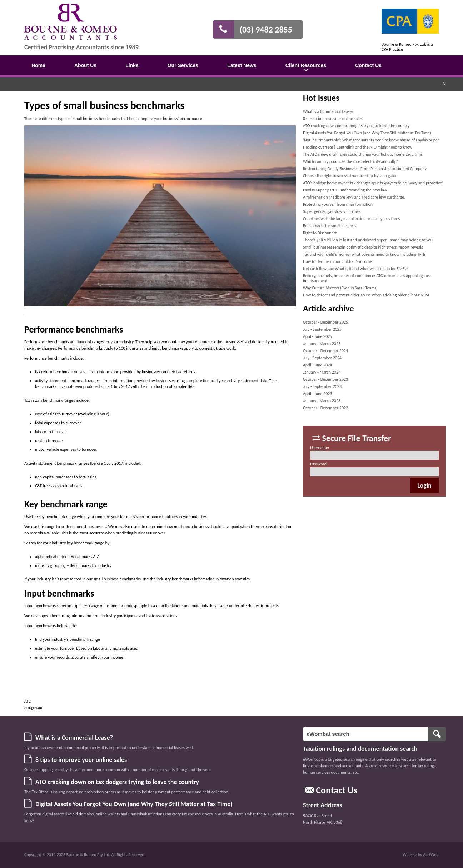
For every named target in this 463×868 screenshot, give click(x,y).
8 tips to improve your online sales (333, 119)
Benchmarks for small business (330, 226)
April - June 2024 (318, 365)
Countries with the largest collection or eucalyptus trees (351, 219)
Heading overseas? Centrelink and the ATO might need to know (358, 147)
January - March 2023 (322, 401)
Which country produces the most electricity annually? (350, 161)
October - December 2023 (325, 379)
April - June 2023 (318, 394)
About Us (85, 65)
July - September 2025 (322, 329)
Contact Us (368, 65)
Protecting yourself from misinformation (338, 204)
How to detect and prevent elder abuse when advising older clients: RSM (366, 295)
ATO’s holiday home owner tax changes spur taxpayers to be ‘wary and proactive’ (373, 183)
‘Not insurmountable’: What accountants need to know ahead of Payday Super (371, 140)
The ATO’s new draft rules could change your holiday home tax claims (363, 154)
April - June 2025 (318, 336)
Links (132, 65)
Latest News (242, 65)
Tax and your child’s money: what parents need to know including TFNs (364, 254)
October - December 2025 (325, 322)
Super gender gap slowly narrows (332, 211)
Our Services (183, 65)
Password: (319, 464)
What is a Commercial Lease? (328, 111)
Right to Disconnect (320, 233)
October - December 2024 (325, 351)
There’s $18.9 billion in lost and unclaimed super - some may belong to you (368, 240)
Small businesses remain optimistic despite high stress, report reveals (363, 247)
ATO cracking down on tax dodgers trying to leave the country (356, 126)
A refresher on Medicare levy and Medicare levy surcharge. (354, 197)
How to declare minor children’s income (338, 261)
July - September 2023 (322, 386)
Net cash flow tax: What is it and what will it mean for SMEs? (356, 269)
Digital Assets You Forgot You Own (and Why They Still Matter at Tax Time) (367, 133)
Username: (320, 448)
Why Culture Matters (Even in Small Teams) (340, 288)
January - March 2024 (322, 372)
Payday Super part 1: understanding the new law (345, 190)
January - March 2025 (322, 344)
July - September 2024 (322, 358)
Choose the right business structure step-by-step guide (350, 176)
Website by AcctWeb (421, 855)
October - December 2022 (325, 408)
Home (38, 65)
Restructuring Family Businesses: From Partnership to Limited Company (365, 169)
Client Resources (306, 65)
